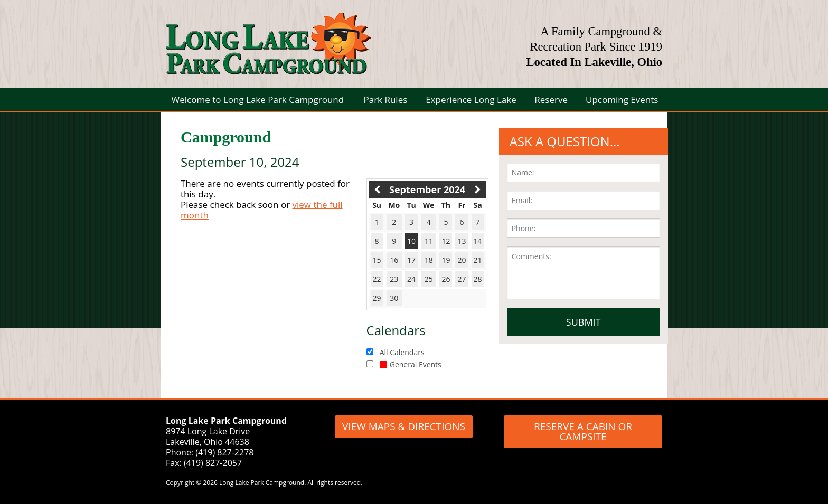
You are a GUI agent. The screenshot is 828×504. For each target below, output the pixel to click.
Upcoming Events (622, 99)
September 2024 (427, 189)
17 (411, 260)
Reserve (551, 99)
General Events (411, 364)
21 (478, 260)
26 (446, 279)
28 (478, 279)
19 (446, 260)
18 (429, 260)
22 (377, 279)
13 (462, 241)
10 (411, 241)
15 (377, 260)
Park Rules (385, 99)
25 (429, 279)
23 (394, 279)
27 (462, 279)
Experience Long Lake (471, 99)
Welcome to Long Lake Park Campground (258, 99)
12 (446, 241)
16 (394, 260)
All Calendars (402, 352)
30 (394, 298)
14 (478, 241)
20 (462, 260)
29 (377, 298)
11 (429, 241)
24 (411, 279)
